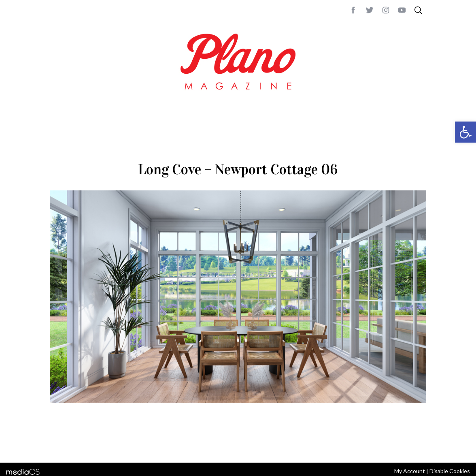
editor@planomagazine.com (293, 446)
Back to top (404, 446)
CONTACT (82, 446)
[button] (465, 132)
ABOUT (58, 446)
